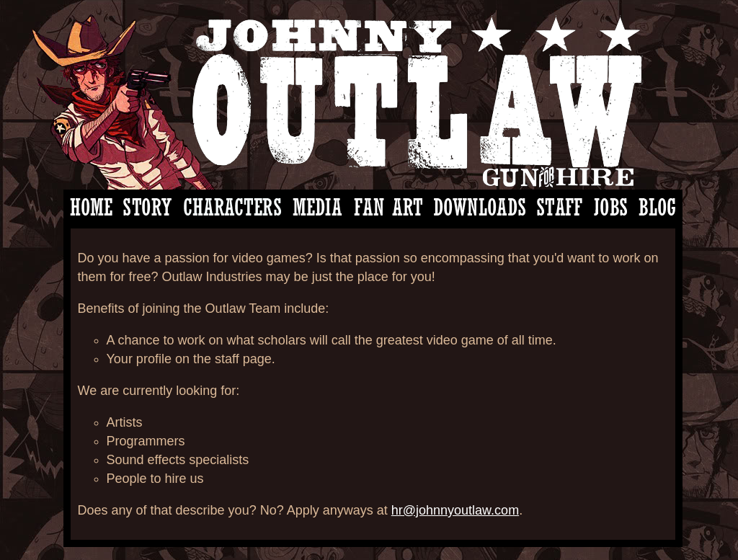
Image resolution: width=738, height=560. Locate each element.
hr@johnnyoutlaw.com (455, 510)
